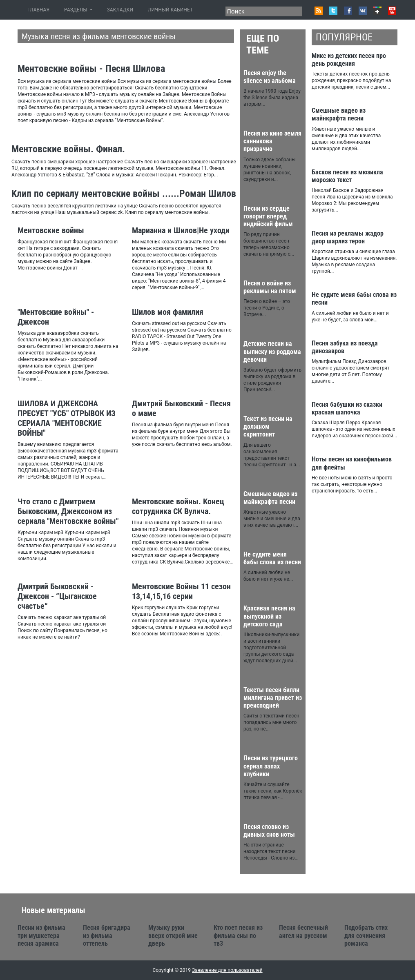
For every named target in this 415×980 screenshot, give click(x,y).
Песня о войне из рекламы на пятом (270, 287)
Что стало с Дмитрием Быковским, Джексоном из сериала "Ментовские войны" (68, 511)
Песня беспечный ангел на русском (303, 931)
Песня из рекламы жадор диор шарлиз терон (348, 237)
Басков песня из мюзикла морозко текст (347, 176)
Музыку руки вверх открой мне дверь (173, 935)
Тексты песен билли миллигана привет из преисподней (273, 698)
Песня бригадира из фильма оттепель (107, 935)
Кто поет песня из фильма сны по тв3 (238, 935)
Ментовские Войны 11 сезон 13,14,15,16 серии (181, 591)
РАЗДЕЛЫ (76, 10)
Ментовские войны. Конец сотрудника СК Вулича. (178, 506)
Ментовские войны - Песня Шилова (91, 69)
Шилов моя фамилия (168, 312)
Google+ (377, 11)
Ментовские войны (51, 230)
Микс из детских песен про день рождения (349, 60)
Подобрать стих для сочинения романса (366, 935)
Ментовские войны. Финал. (68, 149)
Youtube (392, 11)
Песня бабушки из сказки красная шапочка (347, 408)
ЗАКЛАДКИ (120, 10)
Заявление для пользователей (227, 970)
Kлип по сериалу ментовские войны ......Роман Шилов (124, 194)
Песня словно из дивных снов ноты (269, 831)
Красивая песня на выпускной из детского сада (269, 616)
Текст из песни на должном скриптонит (268, 427)
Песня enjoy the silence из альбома (270, 77)
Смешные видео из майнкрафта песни (270, 498)
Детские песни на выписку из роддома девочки (272, 351)
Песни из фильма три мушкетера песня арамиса (41, 935)
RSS (319, 11)
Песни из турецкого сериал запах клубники (271, 766)
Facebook (348, 11)
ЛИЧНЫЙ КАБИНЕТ (170, 10)
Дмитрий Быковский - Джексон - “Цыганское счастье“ (57, 596)
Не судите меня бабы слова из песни (272, 558)
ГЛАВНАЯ (40, 10)
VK (363, 11)
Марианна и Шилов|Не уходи (181, 230)
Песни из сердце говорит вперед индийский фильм (268, 216)
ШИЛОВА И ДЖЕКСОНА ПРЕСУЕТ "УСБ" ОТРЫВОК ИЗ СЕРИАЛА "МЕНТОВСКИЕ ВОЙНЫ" (67, 418)
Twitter (333, 11)
